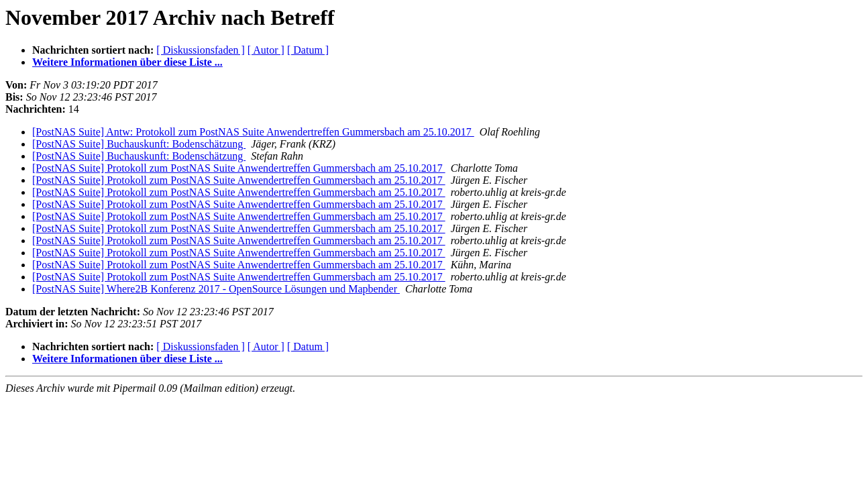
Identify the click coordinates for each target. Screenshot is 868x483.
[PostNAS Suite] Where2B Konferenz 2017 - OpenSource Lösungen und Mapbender (216, 289)
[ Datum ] (308, 50)
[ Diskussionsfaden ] (201, 50)
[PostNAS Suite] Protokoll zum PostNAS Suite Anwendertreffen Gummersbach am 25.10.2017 (239, 168)
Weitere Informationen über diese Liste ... (127, 62)
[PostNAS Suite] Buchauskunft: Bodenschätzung (139, 144)
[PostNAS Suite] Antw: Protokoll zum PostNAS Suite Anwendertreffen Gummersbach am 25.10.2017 (253, 132)
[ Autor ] (266, 50)
